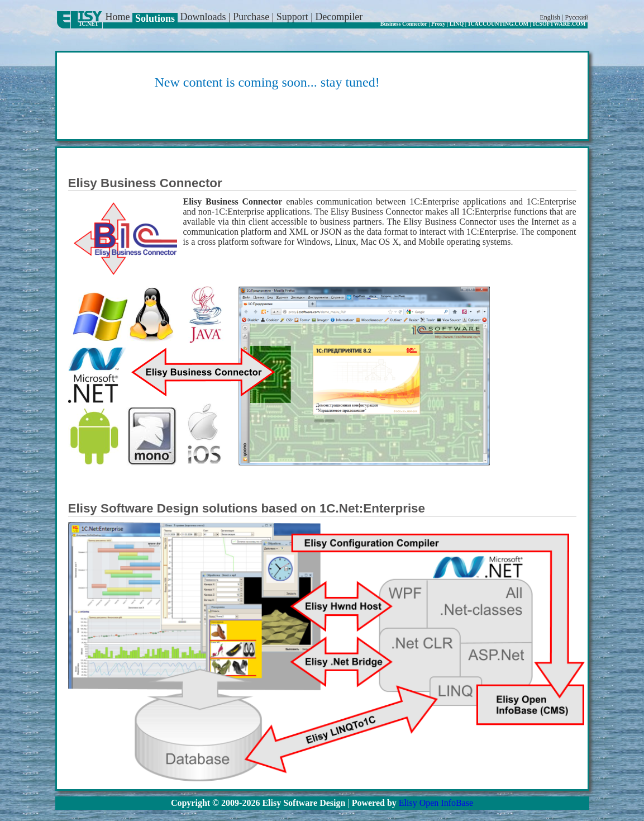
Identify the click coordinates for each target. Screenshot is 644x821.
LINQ (457, 24)
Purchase (252, 17)
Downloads (205, 17)
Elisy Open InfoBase (436, 803)
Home (119, 17)
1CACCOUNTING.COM (498, 24)
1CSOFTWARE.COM (559, 24)
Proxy (438, 24)
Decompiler (339, 17)
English (550, 17)
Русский (577, 17)
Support (294, 17)
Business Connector (404, 24)
